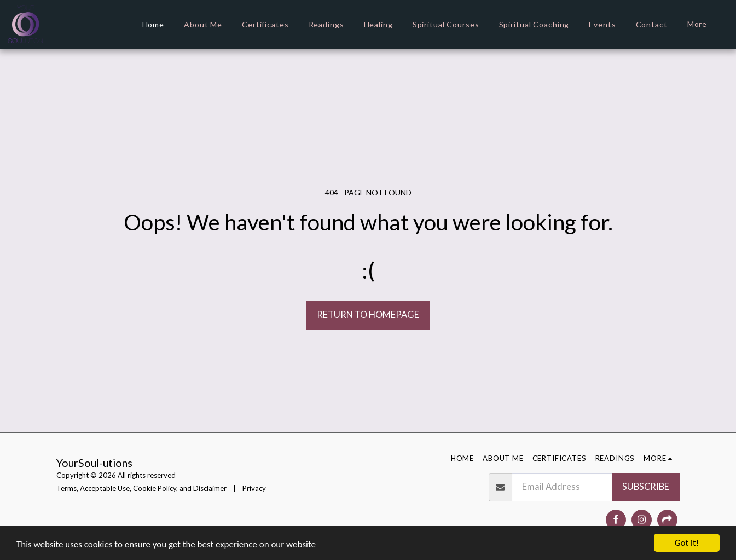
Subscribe (646, 487)
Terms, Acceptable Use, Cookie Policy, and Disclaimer (141, 488)
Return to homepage (368, 315)
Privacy (254, 488)
